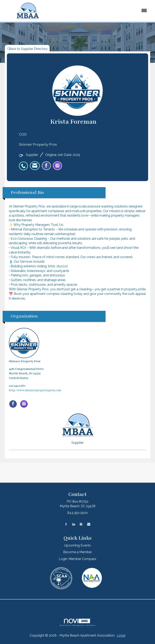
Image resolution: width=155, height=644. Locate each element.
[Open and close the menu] (102, 11)
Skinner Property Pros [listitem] (25, 346)
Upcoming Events (77, 545)
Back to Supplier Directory (27, 49)
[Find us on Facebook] (66, 524)
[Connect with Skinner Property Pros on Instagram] (24, 404)
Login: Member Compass (77, 559)
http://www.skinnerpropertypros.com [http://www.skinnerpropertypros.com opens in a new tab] (35, 390)
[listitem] (24, 164)
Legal (121, 635)
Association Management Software (77, 622)
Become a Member (77, 552)
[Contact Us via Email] (89, 524)
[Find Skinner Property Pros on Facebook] (13, 404)
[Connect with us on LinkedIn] (74, 524)
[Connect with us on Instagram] (81, 524)
